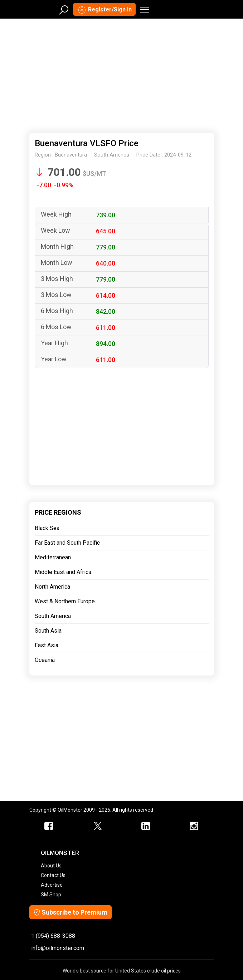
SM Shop (51, 895)
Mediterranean (53, 557)
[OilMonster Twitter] (98, 826)
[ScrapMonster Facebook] (49, 826)
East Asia (47, 645)
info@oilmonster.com (58, 948)
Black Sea (47, 528)
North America (52, 587)
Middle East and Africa (63, 572)
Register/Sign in (104, 10)
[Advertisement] (122, 74)
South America (53, 616)
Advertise (52, 885)
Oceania (45, 660)
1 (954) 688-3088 (53, 936)
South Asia (48, 631)
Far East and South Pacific (67, 543)
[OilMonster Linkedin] (146, 826)
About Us (51, 866)
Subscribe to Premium (71, 912)
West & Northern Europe (65, 601)
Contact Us (53, 875)
